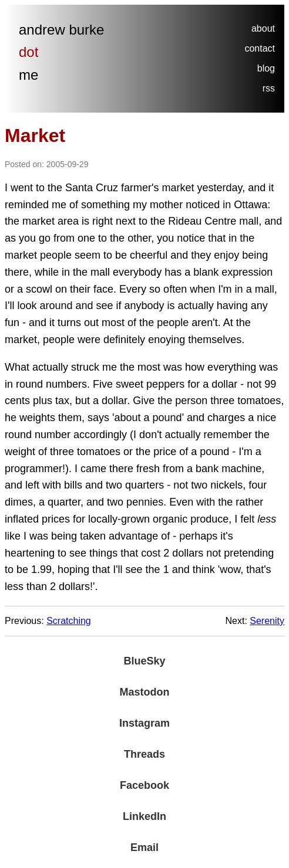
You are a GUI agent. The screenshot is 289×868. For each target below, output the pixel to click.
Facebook (144, 785)
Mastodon (145, 692)
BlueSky (144, 661)
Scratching (69, 621)
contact (260, 48)
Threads (144, 754)
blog (266, 68)
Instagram (144, 723)
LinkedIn (144, 816)
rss (269, 88)
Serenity (267, 621)
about (263, 28)
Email (144, 847)
